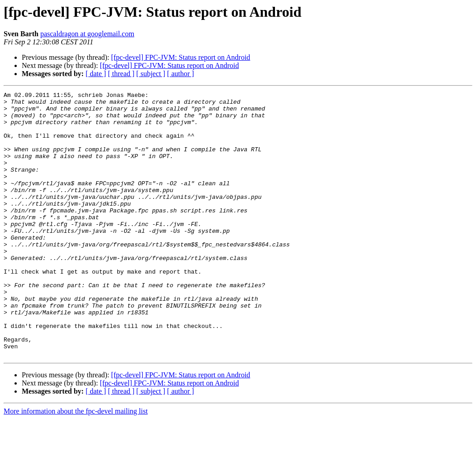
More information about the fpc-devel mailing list (76, 464)
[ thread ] (121, 74)
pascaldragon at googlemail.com (87, 34)
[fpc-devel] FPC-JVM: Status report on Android (180, 57)
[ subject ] (151, 74)
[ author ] (181, 74)
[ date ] (96, 74)
